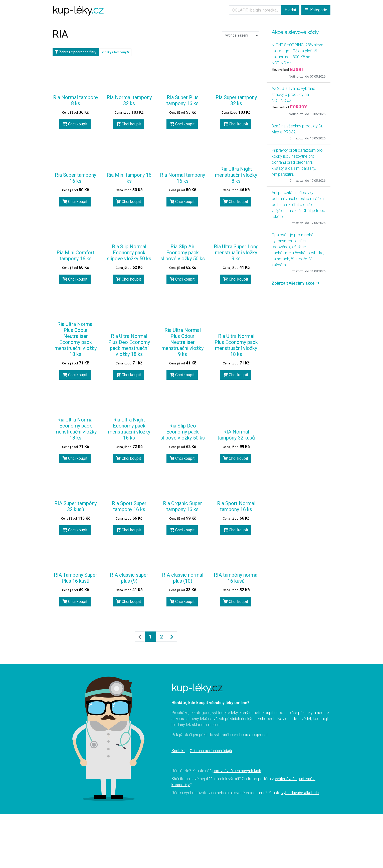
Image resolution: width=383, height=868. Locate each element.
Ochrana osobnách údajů (211, 751)
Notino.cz (296, 76)
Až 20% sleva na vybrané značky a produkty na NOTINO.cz (293, 94)
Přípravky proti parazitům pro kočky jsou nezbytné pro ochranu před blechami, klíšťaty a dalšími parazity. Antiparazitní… (297, 162)
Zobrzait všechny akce (295, 283)
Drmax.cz (296, 138)
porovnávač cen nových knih (237, 771)
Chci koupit (75, 124)
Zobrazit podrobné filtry (76, 52)
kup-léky (78, 10)
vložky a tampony (116, 52)
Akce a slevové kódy (295, 32)
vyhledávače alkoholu (300, 793)
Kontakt (178, 751)
